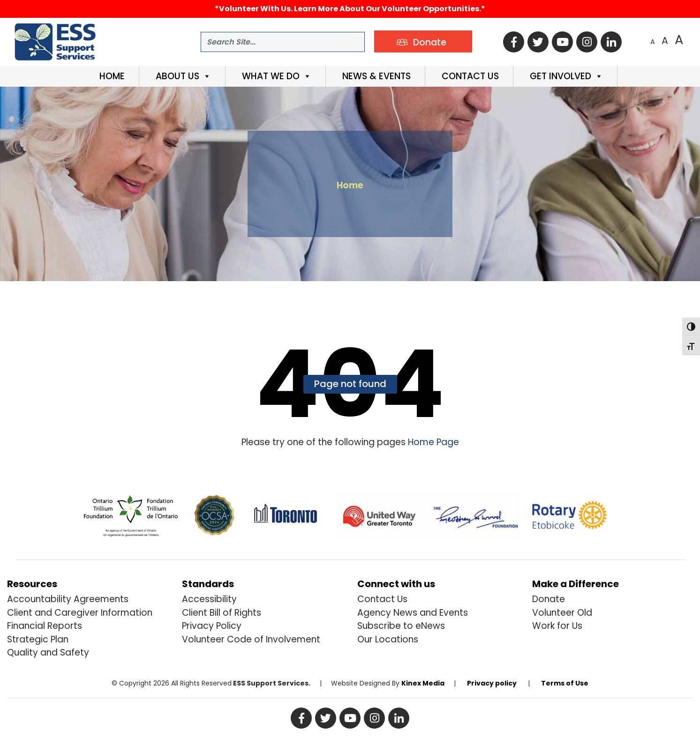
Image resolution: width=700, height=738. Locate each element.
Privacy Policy (212, 626)
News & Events (375, 76)
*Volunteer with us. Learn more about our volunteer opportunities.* (350, 9)
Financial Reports (45, 626)
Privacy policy (492, 683)
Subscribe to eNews (401, 626)
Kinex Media (423, 683)
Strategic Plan (38, 639)
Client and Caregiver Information (80, 613)
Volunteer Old (562, 613)
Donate (549, 599)
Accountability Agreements (68, 599)
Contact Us (469, 76)
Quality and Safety (48, 652)
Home (111, 76)
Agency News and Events (413, 613)
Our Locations (388, 639)
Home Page (432, 442)
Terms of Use (565, 683)
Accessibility (209, 599)
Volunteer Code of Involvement (251, 639)
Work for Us (557, 626)
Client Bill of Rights (222, 613)
